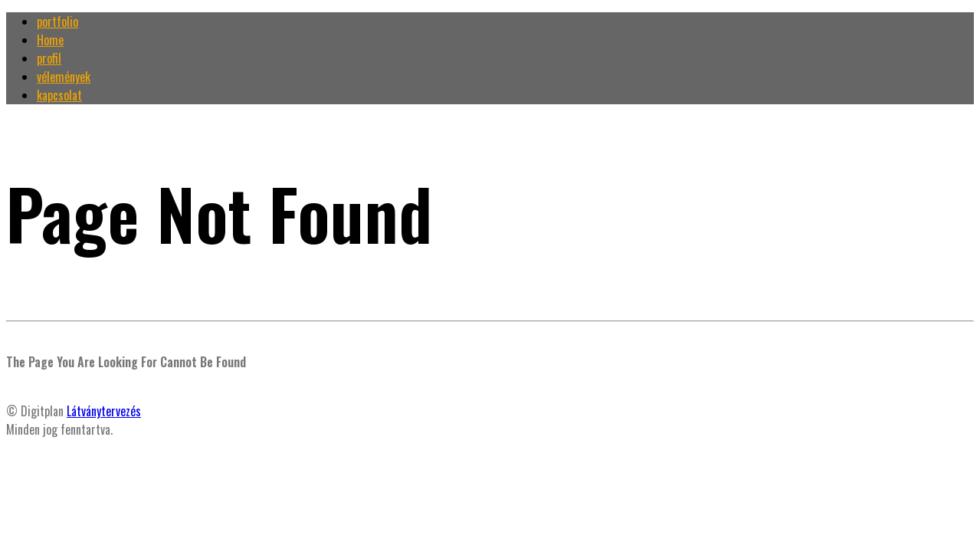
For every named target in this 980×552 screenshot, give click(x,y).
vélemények (64, 77)
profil (49, 58)
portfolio (57, 21)
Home (50, 40)
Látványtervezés (104, 411)
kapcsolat (59, 95)
